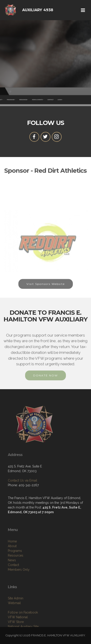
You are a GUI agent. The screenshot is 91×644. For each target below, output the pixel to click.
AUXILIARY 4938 (38, 10)
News (12, 573)
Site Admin (16, 610)
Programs (15, 563)
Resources (16, 568)
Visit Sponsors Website (46, 286)
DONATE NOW (45, 378)
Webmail (14, 614)
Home (12, 554)
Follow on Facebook (23, 624)
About (12, 559)
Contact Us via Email (23, 489)
